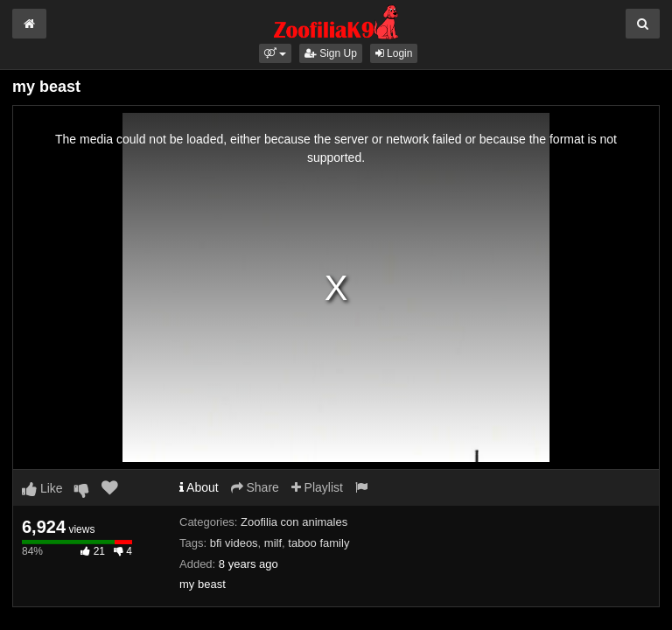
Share (255, 487)
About (199, 487)
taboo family (318, 543)
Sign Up (331, 53)
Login (394, 53)
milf (273, 543)
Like (42, 488)
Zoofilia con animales (294, 522)
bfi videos (234, 543)
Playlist (317, 487)
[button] (275, 53)
